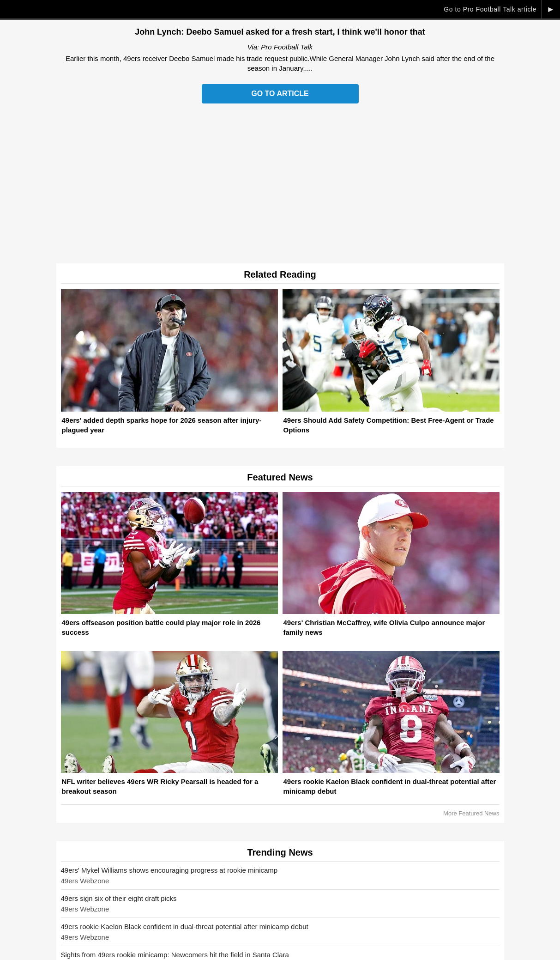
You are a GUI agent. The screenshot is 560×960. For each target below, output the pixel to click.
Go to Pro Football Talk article (490, 9)
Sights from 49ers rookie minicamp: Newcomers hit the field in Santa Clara (175, 955)
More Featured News (471, 813)
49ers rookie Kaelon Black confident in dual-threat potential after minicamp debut (185, 927)
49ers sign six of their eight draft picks (119, 898)
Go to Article (280, 94)
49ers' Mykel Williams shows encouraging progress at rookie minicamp (169, 870)
